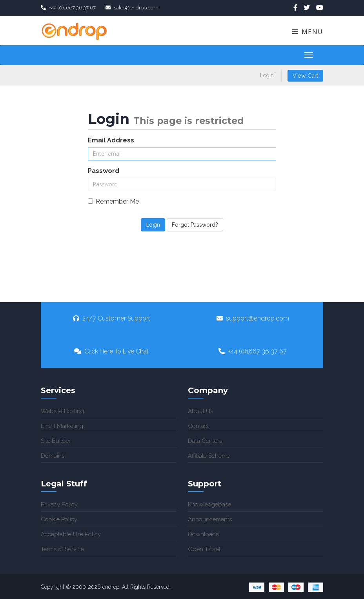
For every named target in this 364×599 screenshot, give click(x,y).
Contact (198, 426)
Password (104, 171)
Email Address (111, 140)
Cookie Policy (59, 519)
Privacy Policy (59, 504)
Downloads (203, 534)
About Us (200, 411)
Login (267, 75)
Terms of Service (62, 549)
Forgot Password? (195, 225)
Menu (307, 32)
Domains (53, 456)
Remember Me (113, 201)
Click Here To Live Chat (111, 351)
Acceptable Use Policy (71, 534)
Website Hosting (62, 411)
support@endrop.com (253, 318)
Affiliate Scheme (209, 456)
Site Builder (56, 441)
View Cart (305, 76)
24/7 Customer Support (112, 318)
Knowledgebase (209, 504)
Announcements (210, 519)
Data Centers (205, 441)
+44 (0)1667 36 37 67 (253, 351)
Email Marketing (62, 426)
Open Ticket (204, 549)
